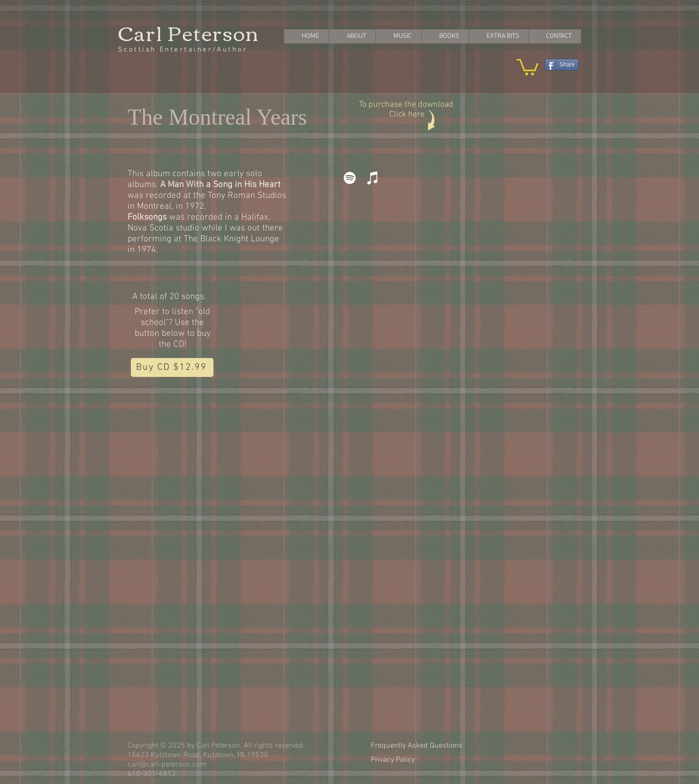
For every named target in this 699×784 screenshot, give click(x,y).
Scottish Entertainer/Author (183, 50)
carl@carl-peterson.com (167, 765)
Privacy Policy (393, 760)
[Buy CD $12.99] (172, 367)
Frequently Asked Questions (417, 746)
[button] (528, 66)
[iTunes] (373, 178)
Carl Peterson (188, 32)
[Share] (562, 65)
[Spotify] (350, 178)
